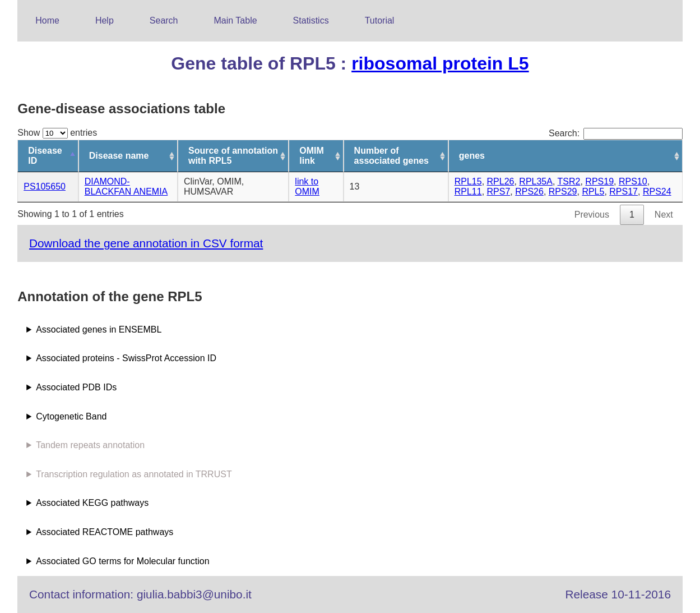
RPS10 (633, 181)
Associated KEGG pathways (92, 503)
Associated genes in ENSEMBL (99, 329)
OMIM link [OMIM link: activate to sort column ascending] (312, 156)
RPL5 (593, 192)
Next (664, 215)
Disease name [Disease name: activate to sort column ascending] (119, 156)
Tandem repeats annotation (90, 445)
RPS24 (657, 192)
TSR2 (569, 181)
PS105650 (45, 186)
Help (105, 20)
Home (47, 20)
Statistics (311, 20)
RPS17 (623, 192)
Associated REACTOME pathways (105, 532)
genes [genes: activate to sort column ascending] (472, 156)
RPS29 (563, 192)
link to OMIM (307, 186)
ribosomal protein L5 (440, 63)
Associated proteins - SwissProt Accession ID (126, 358)
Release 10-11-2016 (618, 594)
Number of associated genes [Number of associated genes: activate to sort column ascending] (391, 156)
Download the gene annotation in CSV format (146, 243)
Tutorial (380, 20)
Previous (592, 215)
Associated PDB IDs (76, 387)
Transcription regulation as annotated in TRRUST (134, 474)
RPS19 (599, 181)
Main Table (236, 20)
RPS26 (529, 192)
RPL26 (501, 181)
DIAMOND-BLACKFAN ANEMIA (126, 186)
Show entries (57, 133)
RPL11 (468, 192)
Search (164, 20)
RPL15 (468, 181)
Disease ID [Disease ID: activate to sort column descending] (45, 156)
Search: (616, 133)
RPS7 (499, 192)
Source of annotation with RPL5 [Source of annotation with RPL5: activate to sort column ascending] (233, 156)
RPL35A (536, 181)
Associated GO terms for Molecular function (122, 561)
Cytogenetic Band (71, 416)
